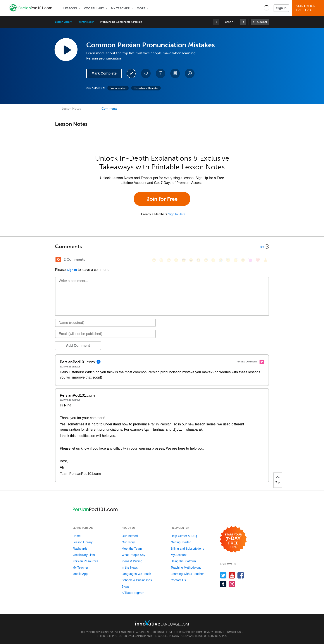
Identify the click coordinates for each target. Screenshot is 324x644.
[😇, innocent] (228, 260)
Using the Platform (183, 561)
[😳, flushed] (161, 260)
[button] (266, 8)
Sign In (281, 8)
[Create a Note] (160, 73)
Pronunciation (86, 22)
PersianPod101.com (189, 632)
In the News (130, 568)
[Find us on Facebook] (241, 575)
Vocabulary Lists (84, 555)
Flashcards (80, 549)
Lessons (70, 8)
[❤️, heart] (258, 260)
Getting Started (181, 542)
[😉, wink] (213, 260)
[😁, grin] (169, 260)
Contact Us (178, 580)
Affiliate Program (133, 593)
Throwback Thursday (146, 88)
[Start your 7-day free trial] (233, 539)
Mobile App (80, 574)
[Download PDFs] (175, 73)
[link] (243, 22)
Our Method (130, 536)
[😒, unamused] (176, 260)
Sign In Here (177, 214)
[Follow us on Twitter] (223, 575)
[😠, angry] (191, 260)
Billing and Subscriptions (187, 549)
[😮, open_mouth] (243, 260)
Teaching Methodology (186, 568)
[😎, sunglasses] (184, 260)
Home (77, 536)
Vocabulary (94, 8)
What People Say (133, 555)
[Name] (105, 323)
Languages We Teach (136, 574)
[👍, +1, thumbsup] (265, 260)
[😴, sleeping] (236, 260)
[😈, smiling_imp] (250, 260)
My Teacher (120, 8)
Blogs (125, 586)
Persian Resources (85, 561)
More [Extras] (141, 8)
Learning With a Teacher (187, 574)
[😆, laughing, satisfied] (198, 260)
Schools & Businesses (137, 580)
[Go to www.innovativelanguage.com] (162, 623)
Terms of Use (233, 632)
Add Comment (78, 346)
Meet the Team (132, 549)
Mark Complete (104, 73)
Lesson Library (63, 22)
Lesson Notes (71, 109)
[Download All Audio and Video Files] (190, 73)
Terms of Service (207, 636)
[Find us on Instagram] (232, 584)
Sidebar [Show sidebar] (262, 22)
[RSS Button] (58, 260)
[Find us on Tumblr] (223, 584)
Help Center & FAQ (184, 536)
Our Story (128, 542)
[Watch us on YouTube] (232, 575)
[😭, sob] (221, 260)
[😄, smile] (154, 260)
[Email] (105, 334)
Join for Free (162, 199)
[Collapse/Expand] (162, 246)
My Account (179, 555)
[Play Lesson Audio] (66, 49)
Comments (109, 109)
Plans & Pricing (132, 561)
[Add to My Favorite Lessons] (146, 73)
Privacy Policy (212, 632)
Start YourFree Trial (309, 8)
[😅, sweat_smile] (206, 260)
